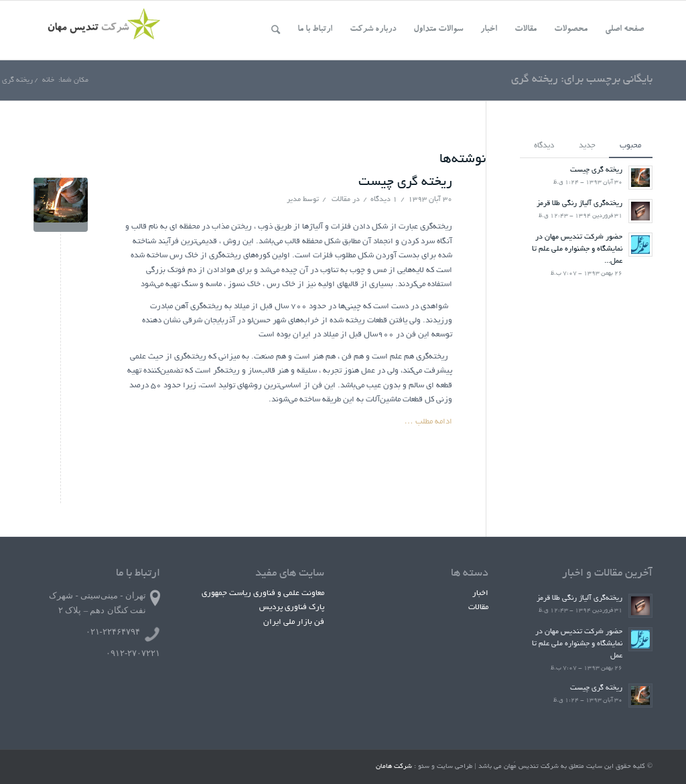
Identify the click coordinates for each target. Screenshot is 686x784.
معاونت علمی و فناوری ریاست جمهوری (263, 593)
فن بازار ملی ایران (294, 622)
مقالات (341, 200)
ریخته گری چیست (405, 183)
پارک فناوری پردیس (292, 607)
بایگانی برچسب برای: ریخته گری (582, 80)
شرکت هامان (394, 767)
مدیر (294, 200)
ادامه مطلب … (428, 422)
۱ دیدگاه (384, 200)
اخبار (480, 593)
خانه (48, 80)
